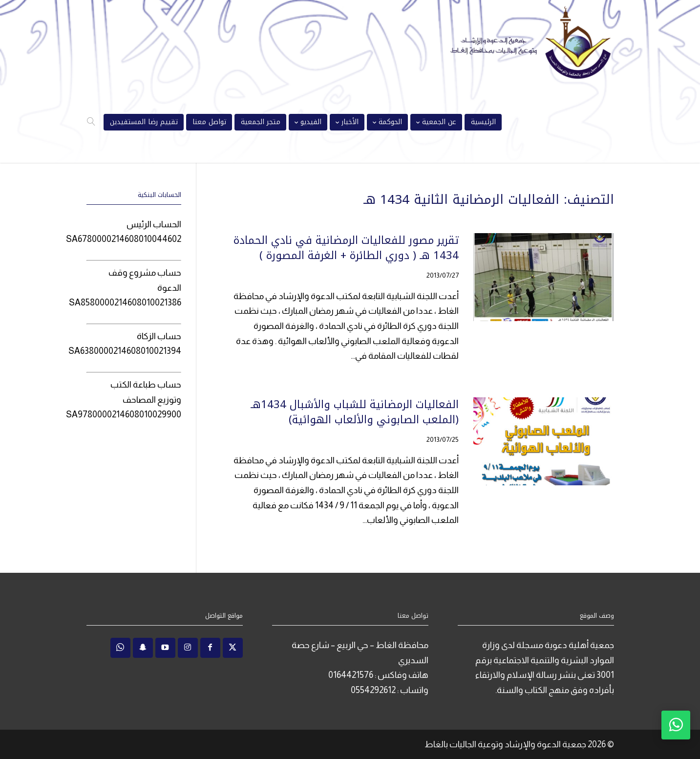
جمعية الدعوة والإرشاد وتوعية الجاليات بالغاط (505, 744)
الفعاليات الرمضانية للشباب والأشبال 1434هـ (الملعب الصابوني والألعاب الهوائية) (355, 412)
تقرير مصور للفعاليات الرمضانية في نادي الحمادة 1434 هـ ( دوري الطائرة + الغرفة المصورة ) (346, 248)
